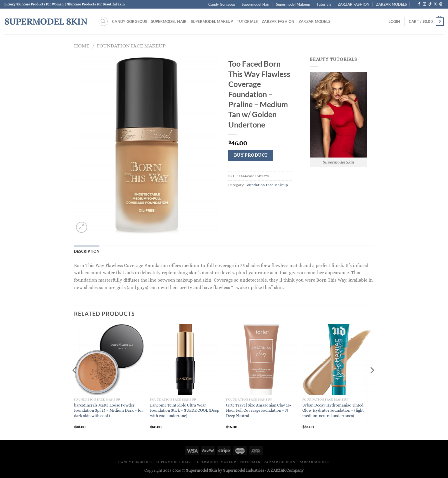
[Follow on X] (435, 4)
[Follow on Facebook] (419, 4)
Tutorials (324, 4)
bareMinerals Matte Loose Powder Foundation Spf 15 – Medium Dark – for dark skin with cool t (109, 410)
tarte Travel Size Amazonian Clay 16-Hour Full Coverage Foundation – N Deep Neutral (259, 410)
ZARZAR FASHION (354, 4)
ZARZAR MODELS (391, 4)
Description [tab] (87, 251)
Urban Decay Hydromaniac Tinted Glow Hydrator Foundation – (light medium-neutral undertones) (333, 410)
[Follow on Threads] (441, 4)
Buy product (251, 155)
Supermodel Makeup (293, 4)
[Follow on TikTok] (430, 4)
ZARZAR (278, 470)
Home (82, 46)
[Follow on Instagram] (425, 4)
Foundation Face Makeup (131, 46)
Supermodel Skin (46, 21)
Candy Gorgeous (222, 4)
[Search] (103, 21)
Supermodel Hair (256, 4)
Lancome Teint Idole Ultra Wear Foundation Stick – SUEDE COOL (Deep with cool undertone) (185, 410)
